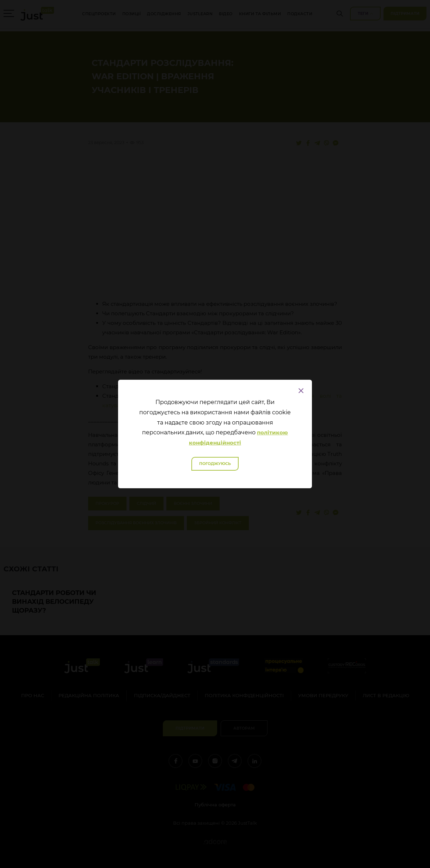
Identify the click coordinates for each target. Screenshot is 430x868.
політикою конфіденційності (238, 438)
